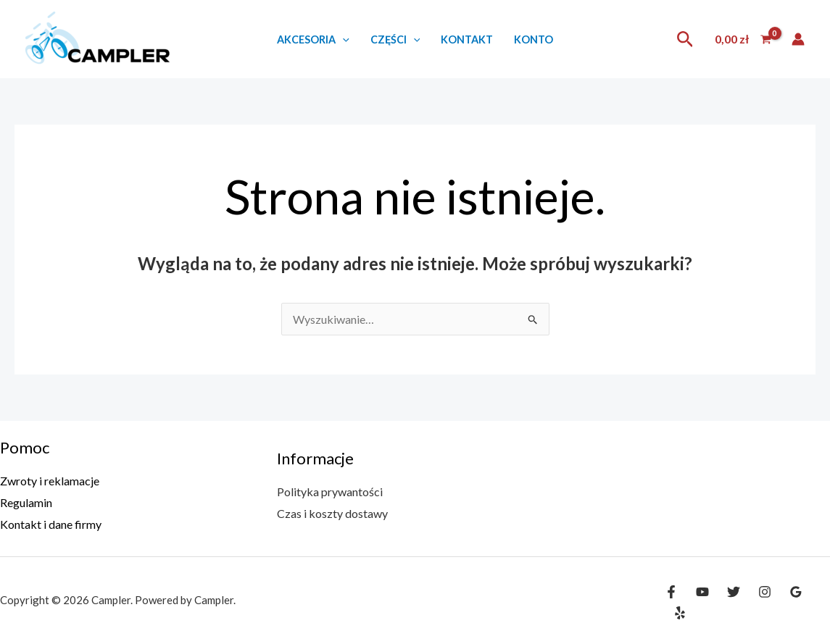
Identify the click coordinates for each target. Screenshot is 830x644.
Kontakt (467, 39)
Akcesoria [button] (313, 39)
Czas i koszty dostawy (332, 513)
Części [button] (395, 39)
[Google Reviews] (796, 592)
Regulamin (26, 502)
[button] (343, 39)
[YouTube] (702, 592)
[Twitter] (734, 592)
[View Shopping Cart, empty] (743, 39)
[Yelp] (680, 613)
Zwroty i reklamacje (50, 481)
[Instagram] (765, 592)
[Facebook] (671, 592)
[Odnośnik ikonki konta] (798, 39)
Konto (534, 39)
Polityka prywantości (330, 492)
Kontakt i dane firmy (51, 524)
